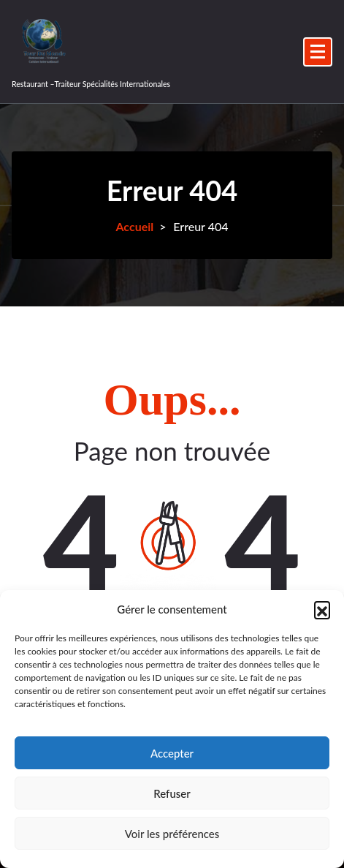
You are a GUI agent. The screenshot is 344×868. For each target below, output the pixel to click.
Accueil (134, 226)
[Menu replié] (318, 52)
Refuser (172, 793)
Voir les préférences (172, 834)
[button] (322, 609)
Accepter (172, 753)
